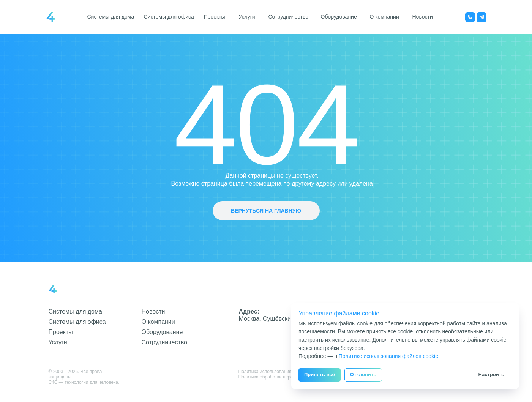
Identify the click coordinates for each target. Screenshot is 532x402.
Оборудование (339, 17)
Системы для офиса (169, 17)
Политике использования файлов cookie (388, 356)
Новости (423, 17)
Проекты (215, 17)
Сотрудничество (288, 17)
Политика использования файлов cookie (281, 372)
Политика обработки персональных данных (285, 377)
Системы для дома (111, 17)
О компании (384, 17)
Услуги (247, 17)
